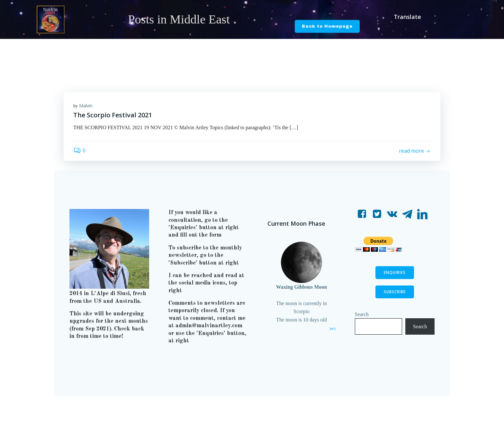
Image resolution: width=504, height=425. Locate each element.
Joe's (333, 329)
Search (362, 314)
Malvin (86, 106)
